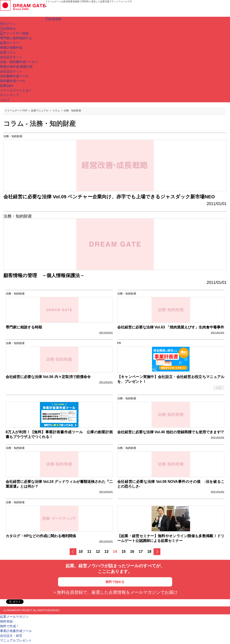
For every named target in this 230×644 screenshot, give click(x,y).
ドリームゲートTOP (16, 110)
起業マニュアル (40, 110)
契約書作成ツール (13, 81)
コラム (56, 110)
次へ (157, 552)
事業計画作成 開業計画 (16, 67)
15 (124, 552)
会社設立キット (11, 71)
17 (141, 552)
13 (106, 552)
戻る (73, 552)
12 (98, 552)
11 (89, 552)
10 (81, 552)
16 (132, 552)
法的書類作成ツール (14, 76)
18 (149, 552)
